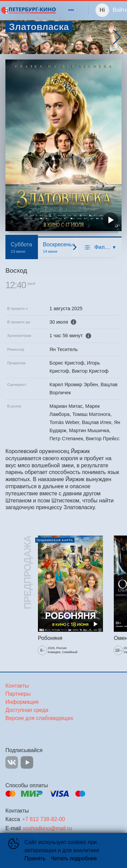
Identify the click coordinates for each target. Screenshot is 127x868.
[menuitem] (71, 10)
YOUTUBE (27, 762)
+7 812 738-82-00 (44, 819)
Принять (35, 858)
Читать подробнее (74, 858)
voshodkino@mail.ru (47, 828)
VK (12, 762)
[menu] (67, 10)
